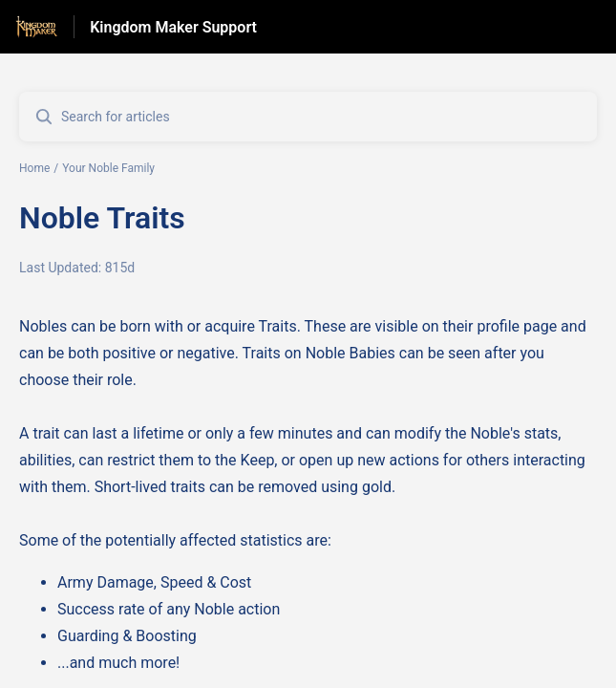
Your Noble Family (108, 168)
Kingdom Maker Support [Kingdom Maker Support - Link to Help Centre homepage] (173, 27)
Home (34, 168)
